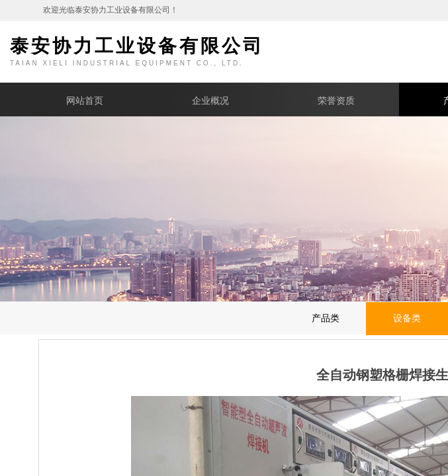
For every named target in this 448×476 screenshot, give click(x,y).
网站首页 (85, 101)
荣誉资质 (336, 101)
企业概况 (210, 101)
